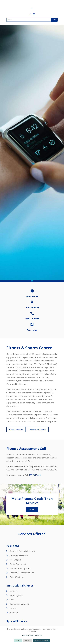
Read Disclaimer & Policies (32, 635)
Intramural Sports (38, 430)
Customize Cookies (42, 640)
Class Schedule (16, 430)
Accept (18, 640)
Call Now (32, 509)
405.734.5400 (35, 475)
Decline (28, 640)
